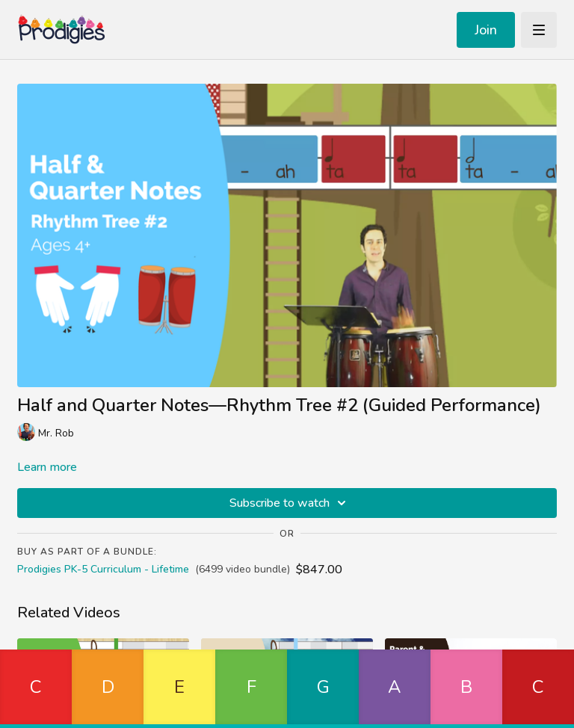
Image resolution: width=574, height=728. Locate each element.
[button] (36, 689)
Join (486, 30)
